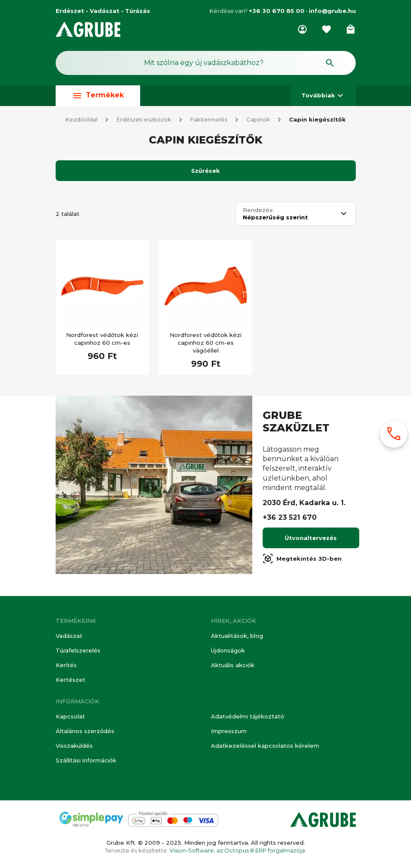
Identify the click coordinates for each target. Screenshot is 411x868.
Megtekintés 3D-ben (302, 560)
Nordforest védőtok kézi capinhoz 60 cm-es (102, 340)
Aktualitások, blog (237, 636)
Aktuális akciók (233, 665)
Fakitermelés (209, 121)
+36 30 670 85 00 (277, 11)
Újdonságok (228, 650)
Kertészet (71, 680)
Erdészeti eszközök (144, 121)
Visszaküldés (74, 746)
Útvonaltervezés (311, 539)
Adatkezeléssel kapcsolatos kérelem (265, 746)
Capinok (258, 121)
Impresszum (229, 731)
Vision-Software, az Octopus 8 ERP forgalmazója (237, 850)
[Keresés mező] (206, 63)
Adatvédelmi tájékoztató (248, 716)
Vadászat (69, 636)
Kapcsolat (70, 716)
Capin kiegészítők (317, 121)
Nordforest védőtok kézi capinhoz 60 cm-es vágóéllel (205, 344)
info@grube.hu (332, 11)
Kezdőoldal (82, 121)
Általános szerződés (85, 731)
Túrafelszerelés (78, 650)
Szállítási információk (86, 760)
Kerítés (66, 665)
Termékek (98, 95)
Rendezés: (258, 211)
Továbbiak (323, 95)
